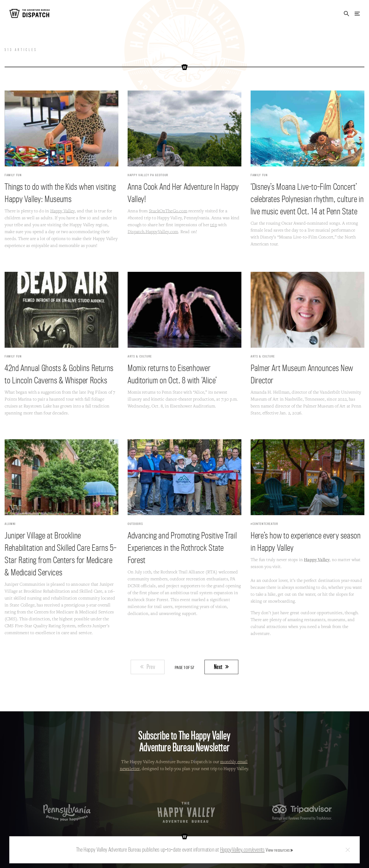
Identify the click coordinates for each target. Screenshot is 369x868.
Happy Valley (63, 211)
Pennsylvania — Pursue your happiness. (67, 812)
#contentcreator (264, 524)
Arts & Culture (140, 356)
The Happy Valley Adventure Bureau (186, 812)
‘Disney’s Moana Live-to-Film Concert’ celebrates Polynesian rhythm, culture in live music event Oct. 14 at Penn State (307, 199)
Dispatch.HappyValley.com (153, 231)
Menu (357, 14)
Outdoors (135, 524)
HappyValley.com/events (242, 850)
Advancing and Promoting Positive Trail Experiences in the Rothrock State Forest (182, 547)
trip (214, 225)
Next (218, 667)
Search (346, 14)
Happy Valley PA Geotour (148, 175)
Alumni (10, 524)
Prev (151, 667)
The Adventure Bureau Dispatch (29, 14)
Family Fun (13, 175)
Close (348, 850)
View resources (278, 850)
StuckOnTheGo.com (168, 211)
